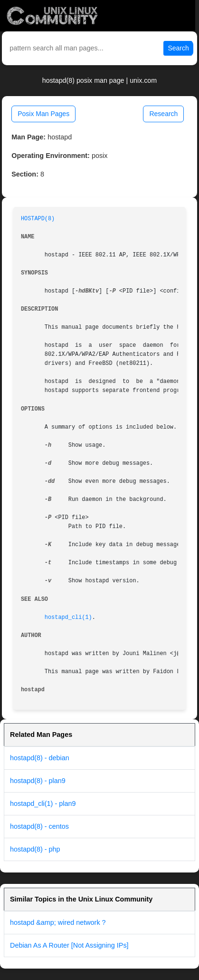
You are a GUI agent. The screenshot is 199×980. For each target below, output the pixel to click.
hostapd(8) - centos (39, 826)
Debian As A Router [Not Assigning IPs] (69, 945)
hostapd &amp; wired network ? (58, 922)
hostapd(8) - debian (40, 758)
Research (163, 114)
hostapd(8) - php (35, 849)
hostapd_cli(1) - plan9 (43, 804)
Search (178, 48)
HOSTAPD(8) (38, 219)
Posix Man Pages (43, 114)
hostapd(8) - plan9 (38, 781)
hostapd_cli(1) (68, 617)
